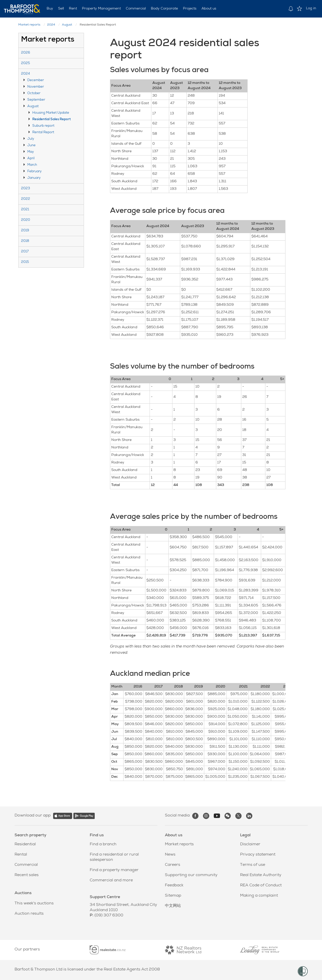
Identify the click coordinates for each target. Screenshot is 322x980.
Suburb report (43, 126)
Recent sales (27, 875)
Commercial (136, 9)
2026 (26, 53)
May (31, 152)
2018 (25, 241)
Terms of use (253, 865)
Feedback (174, 886)
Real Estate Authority (261, 875)
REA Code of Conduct (261, 886)
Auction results (29, 914)
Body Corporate (164, 9)
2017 (25, 252)
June (31, 146)
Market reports (29, 25)
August (67, 25)
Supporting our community (191, 875)
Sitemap (173, 896)
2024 (51, 25)
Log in (311, 9)
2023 (26, 189)
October (34, 94)
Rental (21, 855)
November (36, 87)
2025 (26, 63)
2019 (25, 231)
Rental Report (43, 133)
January (34, 178)
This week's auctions (34, 904)
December (36, 80)
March (32, 165)
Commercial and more (111, 881)
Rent (73, 9)
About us (209, 9)
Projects (190, 9)
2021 (25, 210)
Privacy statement (258, 855)
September (36, 100)
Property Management (101, 9)
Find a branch (103, 845)
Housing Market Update (51, 113)
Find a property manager (114, 870)
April (31, 159)
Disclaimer (250, 845)
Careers (173, 865)
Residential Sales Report (51, 120)
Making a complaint (259, 896)
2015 (25, 262)
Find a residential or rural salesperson (114, 857)
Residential (25, 845)
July (31, 139)
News (170, 855)
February (34, 172)
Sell (61, 9)
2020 (26, 220)
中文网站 (173, 906)
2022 (26, 199)
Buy (50, 9)
